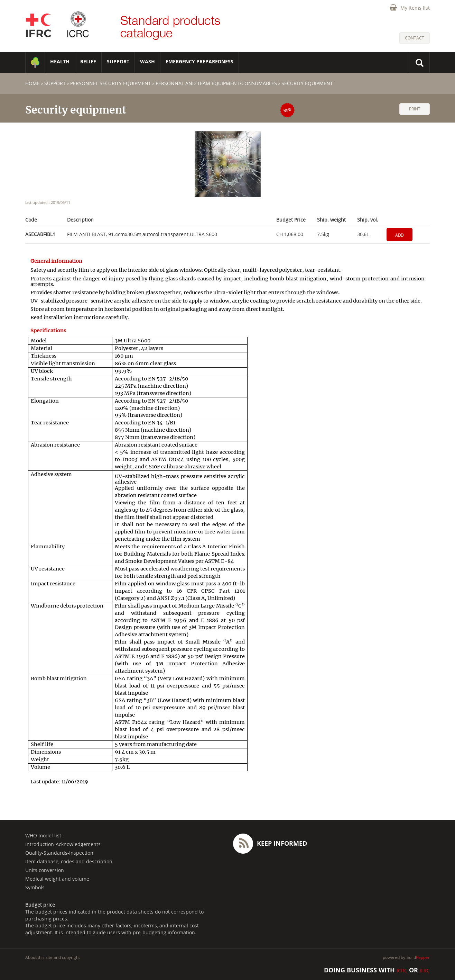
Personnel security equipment (111, 83)
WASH (147, 61)
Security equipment (307, 83)
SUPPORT (118, 61)
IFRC (425, 970)
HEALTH (60, 61)
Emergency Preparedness (199, 61)
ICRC (402, 970)
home (32, 83)
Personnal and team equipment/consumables (216, 83)
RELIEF (88, 61)
